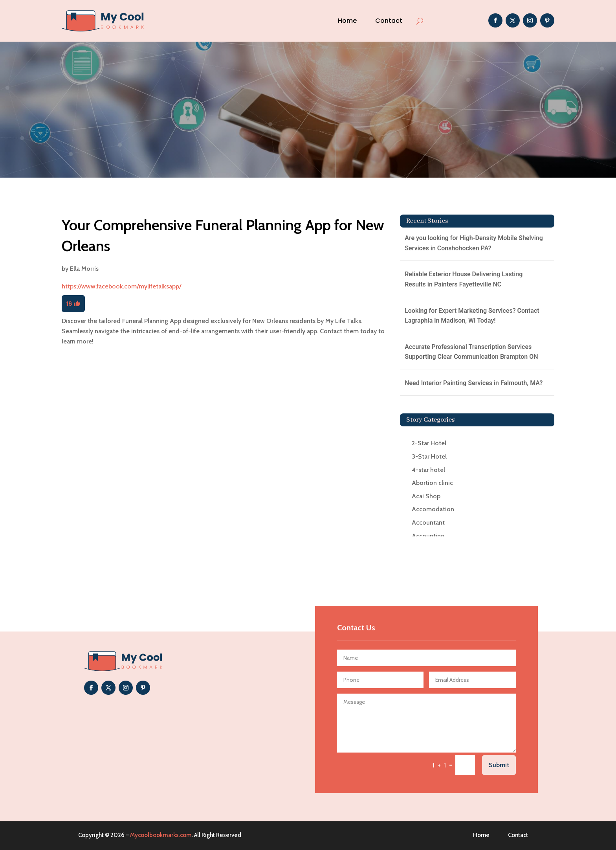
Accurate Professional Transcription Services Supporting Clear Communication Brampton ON (471, 352)
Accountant (428, 522)
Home (347, 21)
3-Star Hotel (429, 456)
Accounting (428, 536)
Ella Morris (84, 269)
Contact (389, 21)
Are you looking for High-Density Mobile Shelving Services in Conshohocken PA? (474, 243)
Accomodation (433, 509)
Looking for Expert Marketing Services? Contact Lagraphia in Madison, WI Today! (472, 316)
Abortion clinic (432, 483)
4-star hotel (428, 470)
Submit (499, 765)
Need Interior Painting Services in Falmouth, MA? (474, 383)
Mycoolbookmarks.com (161, 835)
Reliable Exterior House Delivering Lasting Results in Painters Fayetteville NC (464, 279)
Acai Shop (426, 496)
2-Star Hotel (429, 443)
